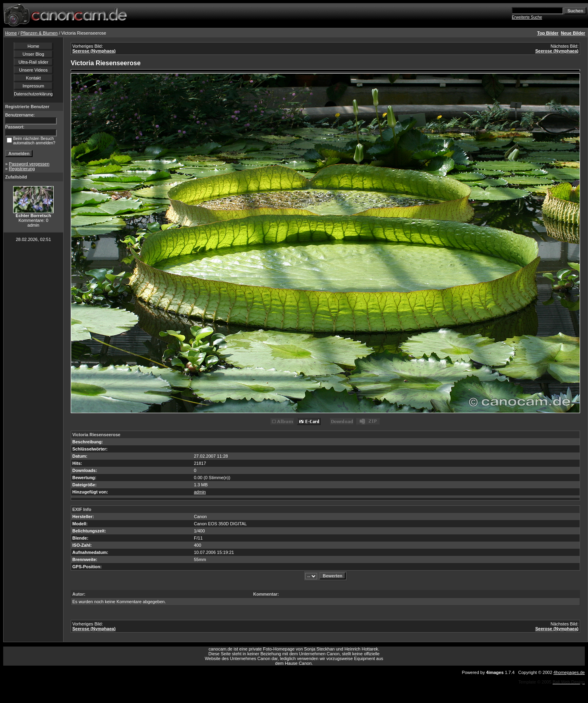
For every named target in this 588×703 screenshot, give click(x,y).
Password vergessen (29, 164)
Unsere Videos (33, 70)
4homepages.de (569, 672)
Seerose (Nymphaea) (94, 51)
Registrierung (22, 169)
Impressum (33, 86)
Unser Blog (33, 54)
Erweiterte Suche (527, 17)
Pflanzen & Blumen (39, 33)
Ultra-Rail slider (33, 62)
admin (200, 492)
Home (11, 33)
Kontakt (33, 78)
